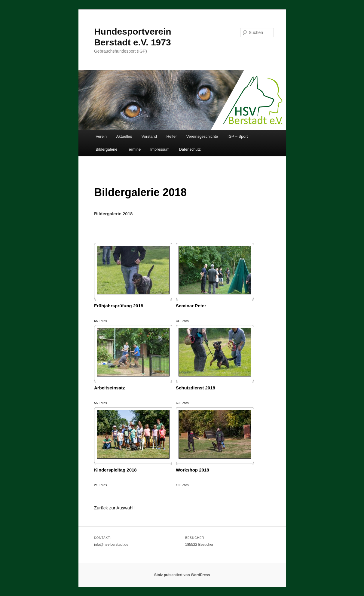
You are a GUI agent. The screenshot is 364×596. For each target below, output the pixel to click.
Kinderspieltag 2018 (115, 470)
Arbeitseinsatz (110, 388)
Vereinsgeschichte (202, 136)
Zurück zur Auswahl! (114, 508)
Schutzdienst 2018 (196, 388)
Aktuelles (124, 136)
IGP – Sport (238, 136)
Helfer (172, 136)
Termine (134, 149)
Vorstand (149, 136)
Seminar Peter (191, 306)
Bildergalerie (106, 149)
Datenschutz (190, 149)
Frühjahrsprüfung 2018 (119, 306)
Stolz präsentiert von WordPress (182, 575)
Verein (101, 136)
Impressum (160, 149)
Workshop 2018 (193, 470)
